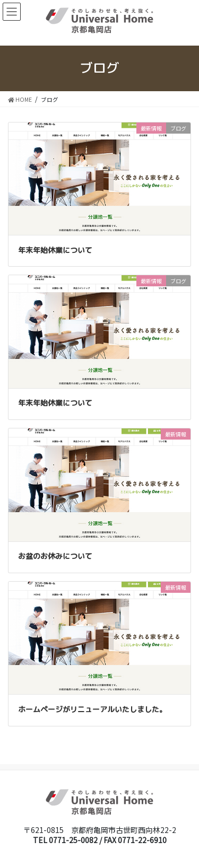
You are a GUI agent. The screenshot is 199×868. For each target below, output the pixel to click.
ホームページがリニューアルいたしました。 (92, 709)
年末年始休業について (55, 250)
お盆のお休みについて (55, 556)
